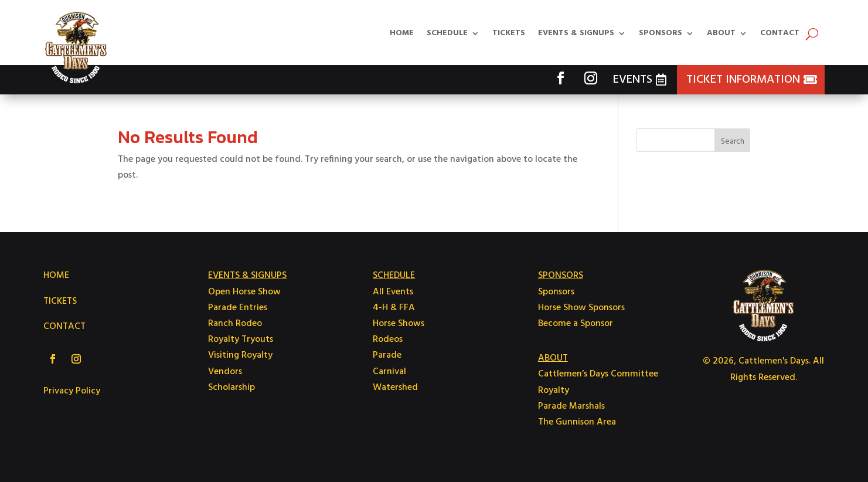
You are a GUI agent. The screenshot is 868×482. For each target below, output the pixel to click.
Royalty (554, 391)
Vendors (225, 372)
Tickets (509, 33)
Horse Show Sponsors (581, 308)
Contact (780, 33)
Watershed (395, 388)
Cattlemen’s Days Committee (598, 374)
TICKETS (60, 301)
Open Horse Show (244, 292)
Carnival (389, 372)
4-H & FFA (394, 308)
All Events (393, 292)
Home (402, 33)
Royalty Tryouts (241, 340)
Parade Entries (238, 308)
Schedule (447, 33)
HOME (56, 276)
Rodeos (388, 340)
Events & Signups (576, 33)
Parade (387, 355)
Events (633, 80)
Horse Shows (399, 324)
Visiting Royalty (240, 355)
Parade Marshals (571, 406)
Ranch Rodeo (235, 324)
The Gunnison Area (577, 422)
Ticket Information (743, 80)
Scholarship (232, 388)
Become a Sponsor (576, 324)
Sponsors (661, 33)
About (721, 33)
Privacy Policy (72, 391)
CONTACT (64, 327)
